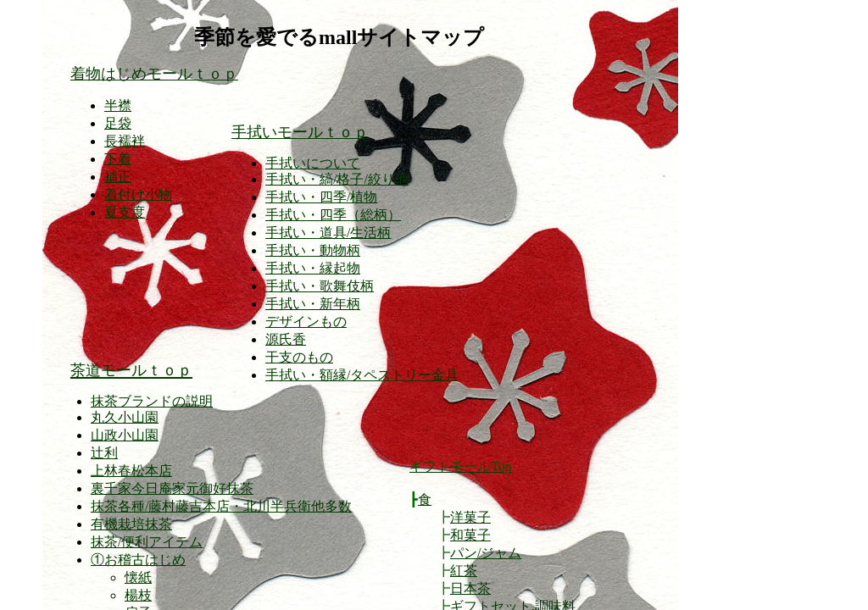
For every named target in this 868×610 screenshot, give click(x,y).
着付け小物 (138, 194)
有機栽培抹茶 (131, 524)
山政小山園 (125, 435)
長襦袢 (125, 141)
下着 (118, 159)
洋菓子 (470, 517)
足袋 (118, 123)
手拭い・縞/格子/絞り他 (337, 179)
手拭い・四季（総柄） (333, 215)
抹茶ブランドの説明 (152, 401)
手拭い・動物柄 (313, 250)
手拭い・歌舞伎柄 (320, 286)
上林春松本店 (131, 471)
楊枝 (138, 595)
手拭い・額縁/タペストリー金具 (362, 375)
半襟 (118, 105)
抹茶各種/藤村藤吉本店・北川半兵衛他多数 (221, 506)
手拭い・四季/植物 (321, 197)
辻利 (104, 453)
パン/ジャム (486, 553)
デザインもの (306, 322)
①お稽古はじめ (138, 560)
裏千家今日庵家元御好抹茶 (172, 488)
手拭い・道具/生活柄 (328, 233)
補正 (118, 177)
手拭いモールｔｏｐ (300, 132)
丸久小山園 (125, 417)
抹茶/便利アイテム (147, 542)
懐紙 (138, 577)
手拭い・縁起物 (313, 268)
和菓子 (470, 535)
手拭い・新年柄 (313, 304)
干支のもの (299, 357)
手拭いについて (313, 163)
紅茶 (464, 571)
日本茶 (470, 588)
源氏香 (286, 339)
